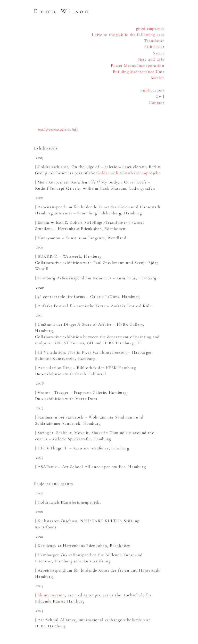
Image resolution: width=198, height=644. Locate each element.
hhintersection (51, 595)
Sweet (159, 53)
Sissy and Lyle (151, 59)
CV (159, 96)
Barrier (157, 78)
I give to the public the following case (128, 35)
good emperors (150, 28)
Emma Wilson (62, 11)
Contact (156, 103)
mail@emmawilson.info (58, 129)
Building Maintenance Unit (139, 72)
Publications (152, 90)
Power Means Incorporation (138, 65)
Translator (154, 41)
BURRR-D (154, 47)
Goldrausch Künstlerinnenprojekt (128, 173)
